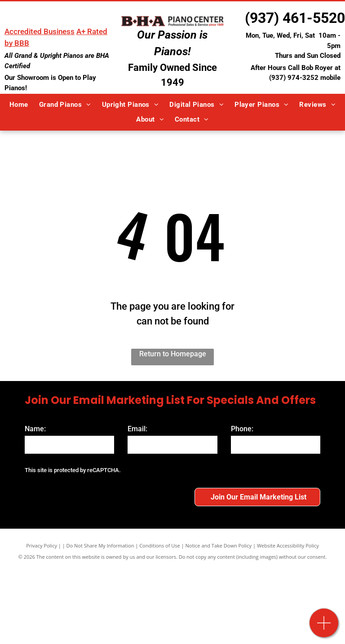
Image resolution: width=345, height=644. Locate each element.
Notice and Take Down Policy (219, 522)
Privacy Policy (42, 522)
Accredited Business (40, 31)
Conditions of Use (160, 522)
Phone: (242, 429)
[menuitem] (19, 105)
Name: (35, 429)
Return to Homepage (173, 354)
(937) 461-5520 (295, 18)
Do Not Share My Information (100, 522)
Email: (137, 429)
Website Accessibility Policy (288, 522)
